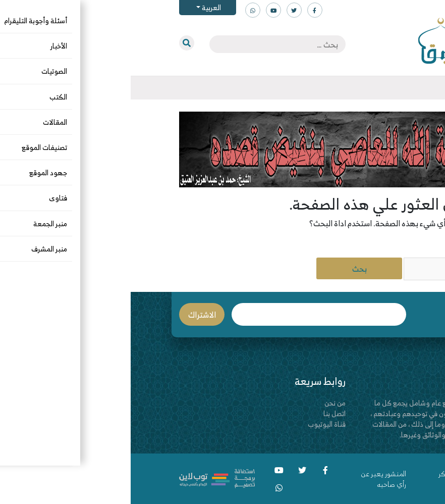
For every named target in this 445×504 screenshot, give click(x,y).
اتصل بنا (204, 413)
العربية (80, 7)
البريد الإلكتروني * (188, 314)
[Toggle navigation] (397, 88)
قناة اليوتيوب (196, 424)
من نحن (204, 403)
